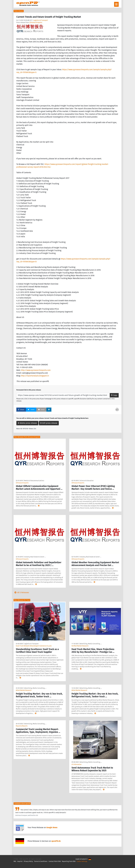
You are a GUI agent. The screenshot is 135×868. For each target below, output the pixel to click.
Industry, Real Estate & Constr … (35, 557)
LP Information (77, 764)
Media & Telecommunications (34, 481)
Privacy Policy (28, 861)
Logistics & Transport (41, 20)
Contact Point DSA (55, 861)
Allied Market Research (24, 690)
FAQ (15, 861)
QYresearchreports (36, 22)
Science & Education (87, 481)
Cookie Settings (82, 861)
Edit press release (49, 423)
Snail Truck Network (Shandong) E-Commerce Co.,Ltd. (34, 646)
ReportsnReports (22, 726)
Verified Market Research (80, 646)
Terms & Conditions (41, 861)
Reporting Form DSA (69, 861)
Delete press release (27, 423)
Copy (114, 395)
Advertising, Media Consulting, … (91, 644)
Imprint (20, 861)
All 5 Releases (21, 592)
